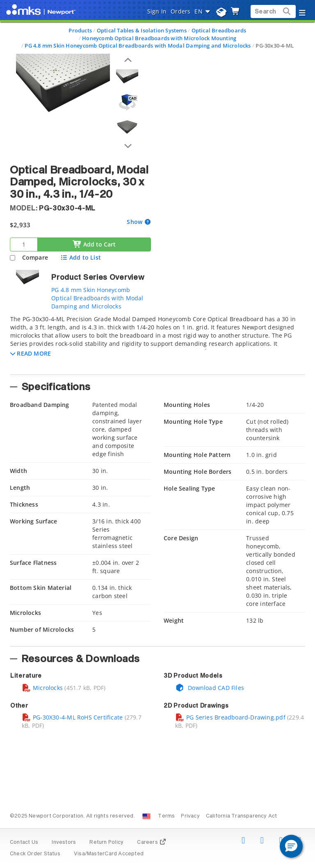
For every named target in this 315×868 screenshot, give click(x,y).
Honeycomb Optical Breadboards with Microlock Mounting (159, 38)
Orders (180, 11)
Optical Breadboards (219, 30)
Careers (152, 843)
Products (80, 30)
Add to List (81, 257)
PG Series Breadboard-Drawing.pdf (230, 717)
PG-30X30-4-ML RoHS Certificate (72, 717)
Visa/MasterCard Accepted (109, 854)
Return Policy (106, 843)
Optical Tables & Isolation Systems (142, 30)
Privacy (190, 816)
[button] (31, 353)
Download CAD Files (210, 688)
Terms (166, 816)
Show (135, 222)
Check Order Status (35, 854)
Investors (64, 843)
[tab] (157, 343)
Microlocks (42, 688)
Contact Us (24, 843)
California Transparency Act (242, 816)
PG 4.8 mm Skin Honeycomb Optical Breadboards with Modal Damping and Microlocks (138, 46)
